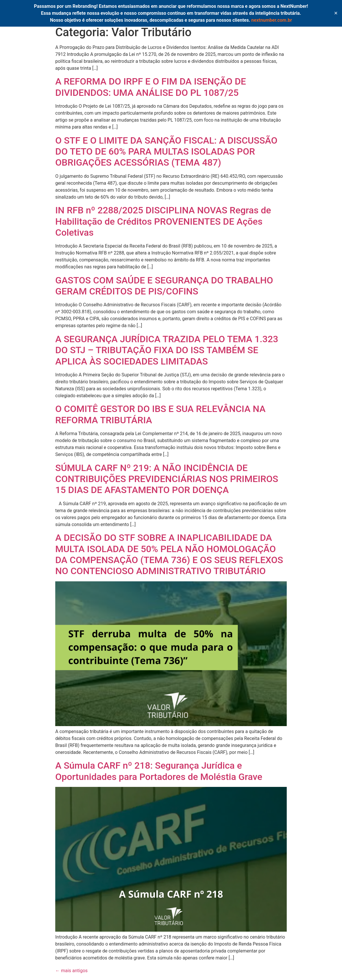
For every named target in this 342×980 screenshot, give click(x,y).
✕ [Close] (336, 13)
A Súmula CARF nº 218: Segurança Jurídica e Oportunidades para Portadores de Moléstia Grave (159, 771)
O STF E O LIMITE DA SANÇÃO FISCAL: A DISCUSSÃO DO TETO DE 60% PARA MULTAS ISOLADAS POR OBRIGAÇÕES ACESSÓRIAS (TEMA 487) (166, 152)
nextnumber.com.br (272, 20)
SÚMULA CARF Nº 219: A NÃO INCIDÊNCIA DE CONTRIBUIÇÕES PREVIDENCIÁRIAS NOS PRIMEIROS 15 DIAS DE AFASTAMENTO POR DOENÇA (167, 479)
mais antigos (71, 971)
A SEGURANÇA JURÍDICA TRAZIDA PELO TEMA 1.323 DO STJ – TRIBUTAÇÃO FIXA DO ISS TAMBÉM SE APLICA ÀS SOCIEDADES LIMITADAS (167, 350)
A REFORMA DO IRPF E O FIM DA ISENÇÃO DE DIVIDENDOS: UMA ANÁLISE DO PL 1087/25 (151, 87)
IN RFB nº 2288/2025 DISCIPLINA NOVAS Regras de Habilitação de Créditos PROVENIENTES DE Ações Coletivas (163, 221)
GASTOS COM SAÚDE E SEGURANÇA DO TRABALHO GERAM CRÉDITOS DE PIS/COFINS (164, 286)
